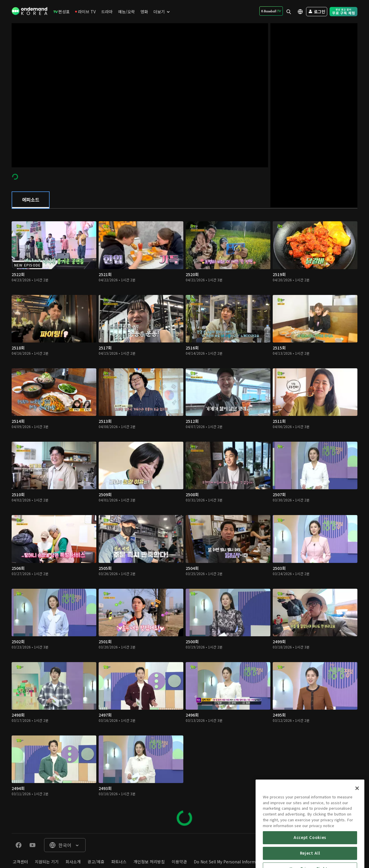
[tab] (31, 200)
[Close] (357, 813)
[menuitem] (62, 12)
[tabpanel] (184, 521)
